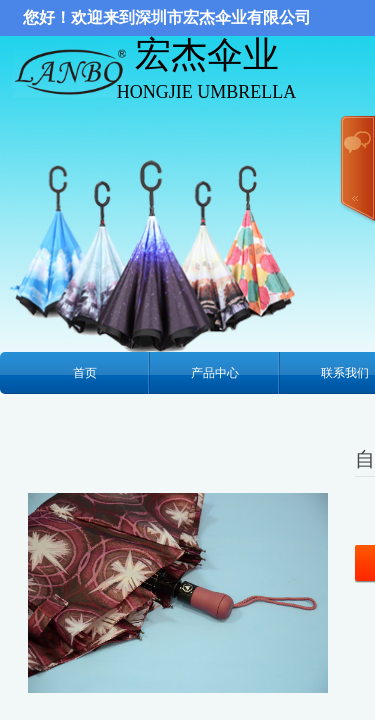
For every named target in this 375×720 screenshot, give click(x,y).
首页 (85, 373)
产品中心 (215, 373)
